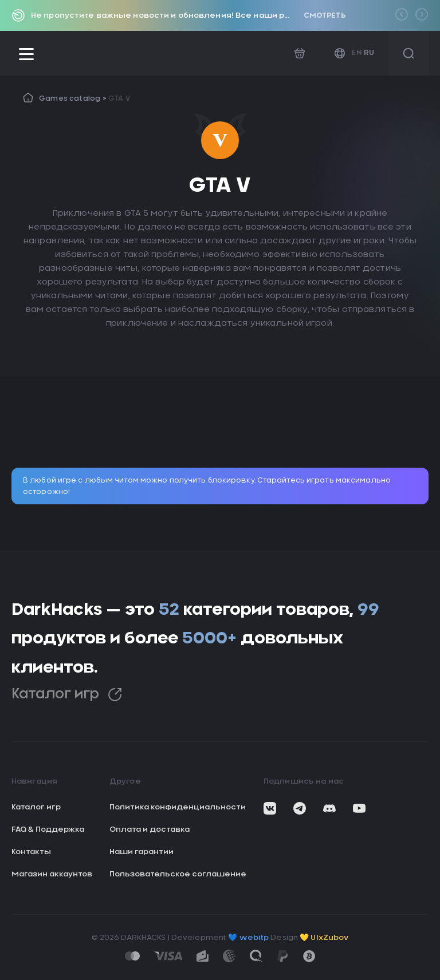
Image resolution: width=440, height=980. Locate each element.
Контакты (31, 852)
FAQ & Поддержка (48, 830)
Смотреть (325, 15)
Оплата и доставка (150, 830)
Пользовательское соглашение (178, 874)
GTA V (119, 98)
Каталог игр (67, 695)
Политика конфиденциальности (178, 807)
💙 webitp (248, 938)
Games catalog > (74, 98)
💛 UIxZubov (324, 938)
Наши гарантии (142, 852)
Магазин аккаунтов (52, 874)
